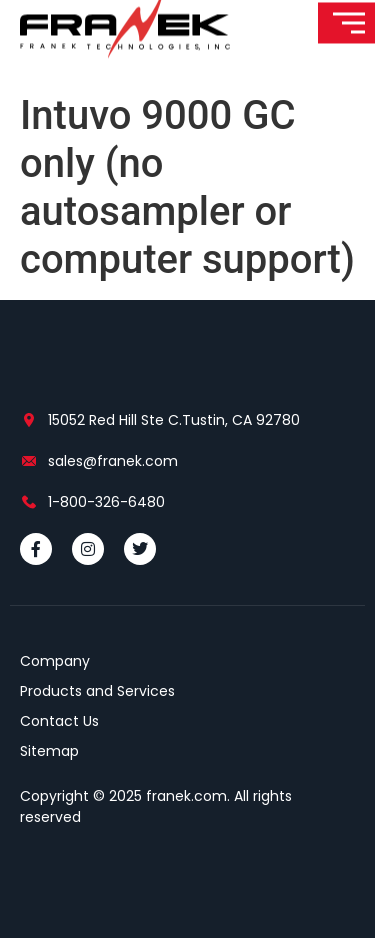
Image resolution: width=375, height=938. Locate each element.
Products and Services (97, 691)
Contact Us (59, 721)
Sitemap (49, 751)
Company (55, 661)
